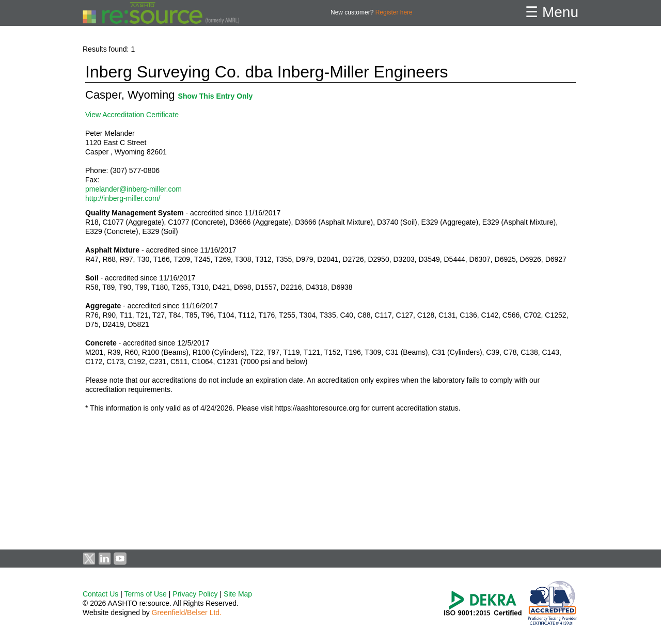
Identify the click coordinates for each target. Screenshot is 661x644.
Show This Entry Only (216, 96)
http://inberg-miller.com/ (123, 198)
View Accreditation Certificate (132, 115)
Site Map (238, 594)
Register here (394, 12)
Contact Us (100, 594)
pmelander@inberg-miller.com (133, 189)
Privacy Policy (195, 594)
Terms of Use (145, 594)
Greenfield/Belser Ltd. (187, 612)
